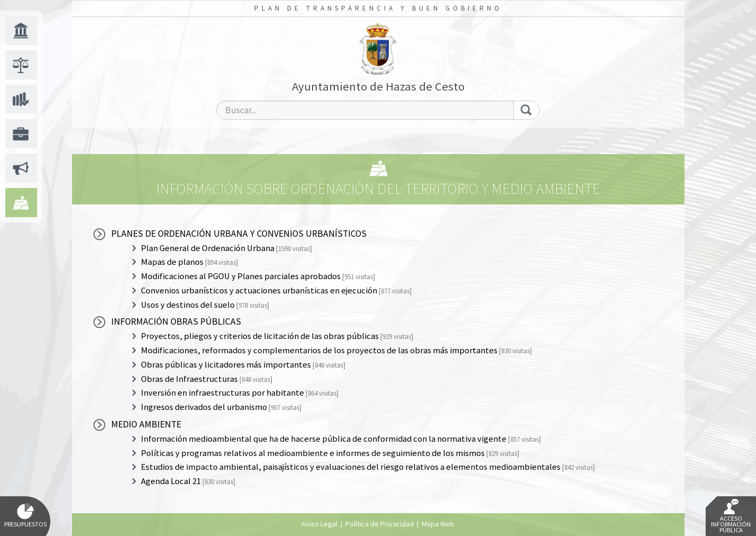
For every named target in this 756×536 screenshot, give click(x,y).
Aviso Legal (319, 524)
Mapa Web (438, 524)
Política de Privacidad (380, 524)
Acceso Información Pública (731, 516)
